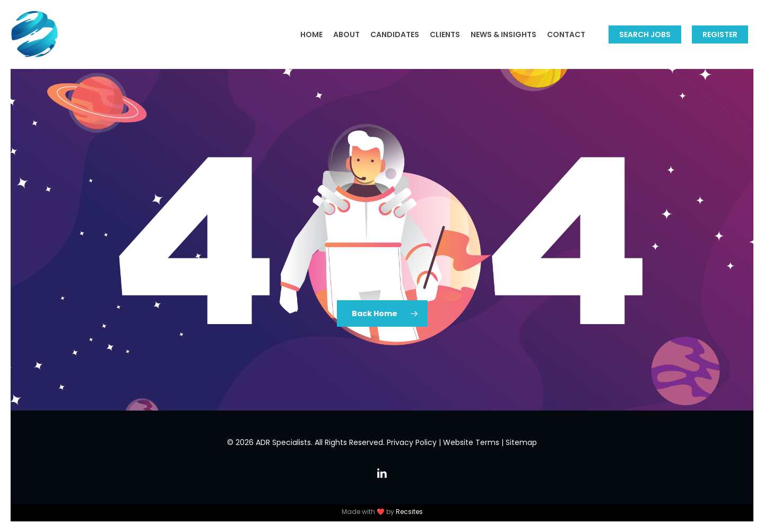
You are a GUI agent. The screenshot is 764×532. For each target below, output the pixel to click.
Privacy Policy (412, 442)
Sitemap (521, 442)
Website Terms (471, 442)
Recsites (409, 512)
